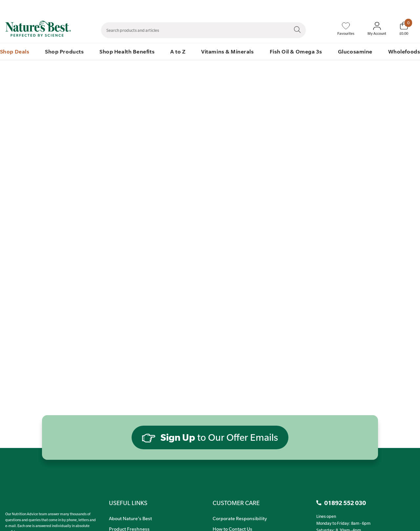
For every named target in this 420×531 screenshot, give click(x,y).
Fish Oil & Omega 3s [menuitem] (296, 51)
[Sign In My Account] (377, 29)
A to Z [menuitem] (178, 51)
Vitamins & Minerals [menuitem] (227, 51)
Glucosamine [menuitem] (355, 51)
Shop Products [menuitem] (64, 51)
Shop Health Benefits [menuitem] (127, 51)
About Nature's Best (130, 518)
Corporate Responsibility (240, 518)
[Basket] (404, 29)
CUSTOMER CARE (236, 503)
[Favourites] (346, 29)
